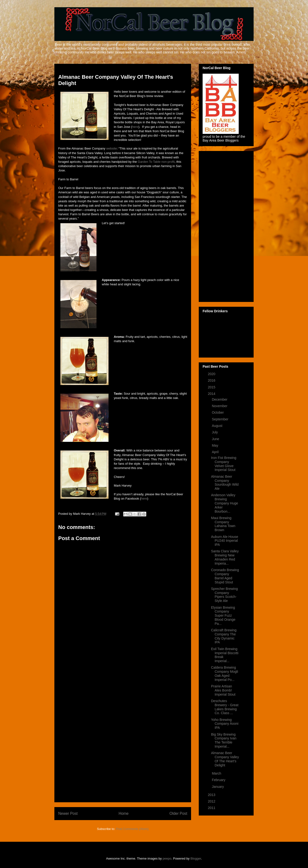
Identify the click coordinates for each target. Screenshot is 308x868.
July (215, 432)
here (135, 127)
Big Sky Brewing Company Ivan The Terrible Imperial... (224, 740)
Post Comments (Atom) (132, 829)
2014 (212, 394)
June (216, 439)
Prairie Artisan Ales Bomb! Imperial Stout (223, 690)
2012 (212, 801)
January (218, 787)
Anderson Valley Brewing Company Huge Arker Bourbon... (225, 503)
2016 (212, 380)
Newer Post (68, 813)
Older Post (178, 813)
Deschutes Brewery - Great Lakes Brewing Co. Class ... (225, 707)
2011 (212, 808)
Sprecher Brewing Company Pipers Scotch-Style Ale (224, 595)
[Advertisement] (123, 726)
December (220, 399)
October (218, 412)
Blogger (196, 858)
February (219, 780)
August (217, 426)
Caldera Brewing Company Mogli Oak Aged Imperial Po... (225, 673)
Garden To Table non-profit (156, 162)
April (216, 452)
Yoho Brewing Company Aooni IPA (225, 724)
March (217, 773)
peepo (167, 858)
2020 (212, 374)
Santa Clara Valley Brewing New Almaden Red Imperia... (225, 557)
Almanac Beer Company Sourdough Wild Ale (225, 483)
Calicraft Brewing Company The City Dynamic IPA (224, 636)
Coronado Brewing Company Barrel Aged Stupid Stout (225, 576)
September (220, 419)
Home (124, 813)
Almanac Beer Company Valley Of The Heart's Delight (225, 759)
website (111, 148)
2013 (212, 795)
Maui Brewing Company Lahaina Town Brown (223, 524)
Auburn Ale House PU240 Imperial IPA (225, 541)
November (220, 406)
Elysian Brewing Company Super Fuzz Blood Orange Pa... (223, 616)
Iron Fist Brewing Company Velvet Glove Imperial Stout (224, 464)
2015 (212, 387)
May (215, 445)
